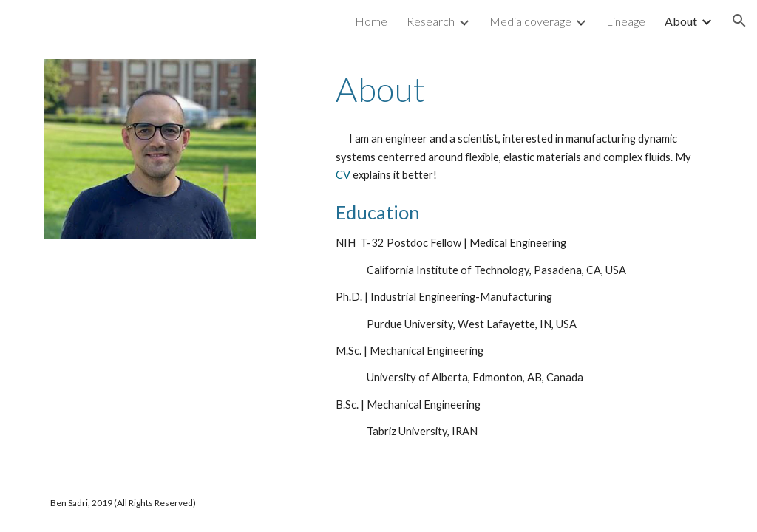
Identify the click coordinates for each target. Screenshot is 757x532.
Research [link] (431, 21)
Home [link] (371, 21)
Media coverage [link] (530, 21)
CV (343, 175)
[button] (739, 21)
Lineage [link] (626, 21)
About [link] (681, 21)
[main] (521, 89)
